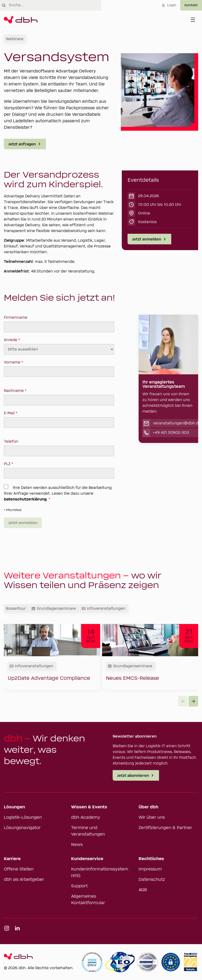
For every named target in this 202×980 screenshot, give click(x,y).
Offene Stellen (19, 869)
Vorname (59, 369)
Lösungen (14, 807)
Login (169, 5)
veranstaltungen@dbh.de (177, 423)
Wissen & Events (89, 807)
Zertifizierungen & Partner (165, 828)
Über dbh (148, 807)
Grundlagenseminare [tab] (54, 609)
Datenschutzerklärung (25, 499)
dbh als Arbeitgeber (24, 880)
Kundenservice (87, 859)
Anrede (59, 346)
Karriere (12, 859)
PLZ (59, 470)
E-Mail (59, 419)
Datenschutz (152, 880)
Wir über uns (152, 818)
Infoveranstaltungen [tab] (104, 609)
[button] (193, 701)
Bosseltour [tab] (16, 609)
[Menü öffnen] (193, 20)
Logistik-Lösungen (23, 818)
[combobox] (55, 5)
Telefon (59, 448)
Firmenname (59, 324)
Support (79, 886)
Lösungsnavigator (22, 828)
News (77, 845)
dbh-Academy (86, 818)
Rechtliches (151, 859)
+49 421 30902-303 (171, 433)
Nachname (59, 397)
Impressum (150, 869)
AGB (143, 890)
